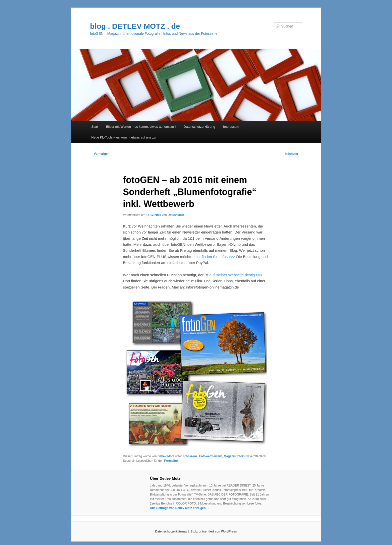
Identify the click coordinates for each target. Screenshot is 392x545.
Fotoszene (190, 456)
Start (95, 127)
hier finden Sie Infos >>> (215, 257)
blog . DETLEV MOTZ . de (135, 26)
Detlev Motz (176, 215)
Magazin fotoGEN (236, 456)
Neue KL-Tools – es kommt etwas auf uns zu (123, 137)
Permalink (171, 461)
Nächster (294, 154)
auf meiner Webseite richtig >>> (236, 275)
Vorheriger (99, 154)
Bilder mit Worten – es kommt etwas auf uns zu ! (141, 127)
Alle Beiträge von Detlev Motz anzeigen (180, 508)
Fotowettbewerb (211, 456)
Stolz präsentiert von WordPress (214, 531)
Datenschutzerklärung (199, 127)
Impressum (231, 127)
